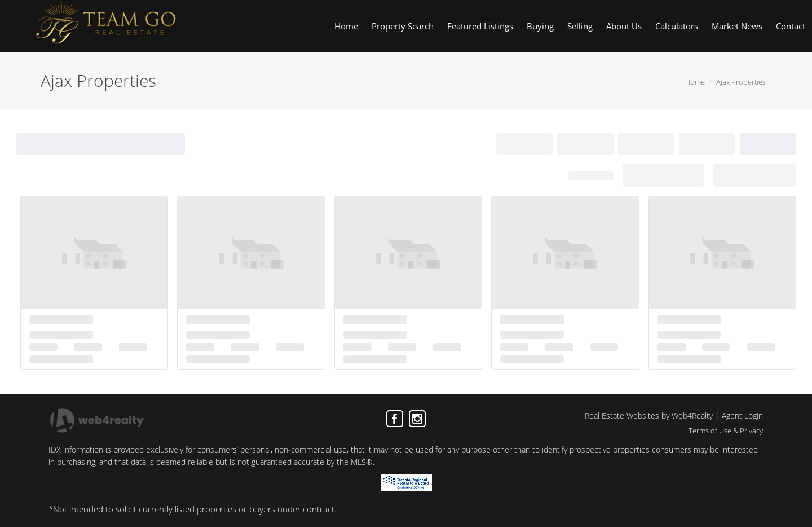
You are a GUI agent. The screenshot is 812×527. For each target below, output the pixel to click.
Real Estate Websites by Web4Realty (649, 416)
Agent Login (742, 416)
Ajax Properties (741, 82)
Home (695, 82)
